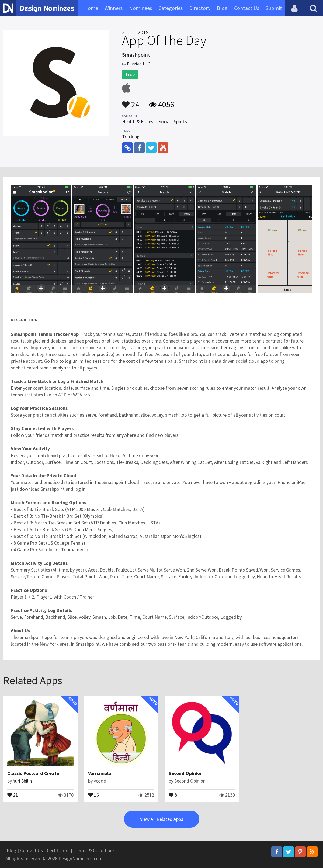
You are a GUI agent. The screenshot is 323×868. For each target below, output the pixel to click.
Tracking (131, 136)
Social (165, 121)
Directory (200, 8)
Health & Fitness (139, 121)
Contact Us (247, 8)
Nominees (140, 8)
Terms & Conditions (95, 850)
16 (93, 794)
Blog (222, 8)
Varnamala (100, 773)
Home (91, 8)
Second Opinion (186, 773)
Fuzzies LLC (139, 64)
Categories (171, 8)
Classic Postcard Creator (34, 773)
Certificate (58, 850)
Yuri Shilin (22, 781)
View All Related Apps (162, 819)
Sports (180, 121)
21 (13, 794)
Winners (114, 8)
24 (131, 102)
